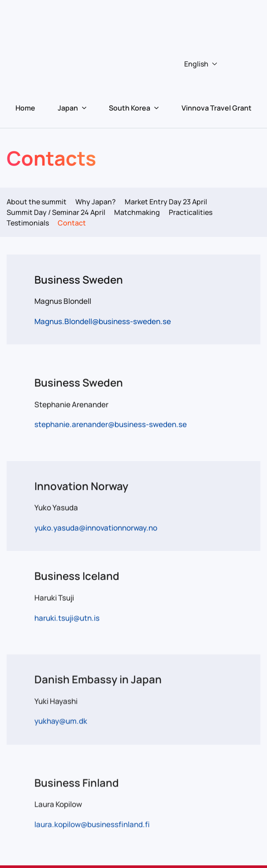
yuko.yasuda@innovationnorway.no (96, 527)
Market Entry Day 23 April (166, 202)
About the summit (37, 202)
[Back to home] (133, 20)
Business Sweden (79, 279)
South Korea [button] (134, 108)
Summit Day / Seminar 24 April (56, 212)
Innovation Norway (81, 485)
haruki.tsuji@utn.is (67, 617)
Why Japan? (96, 202)
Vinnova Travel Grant (217, 108)
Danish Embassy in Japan (98, 678)
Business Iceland (77, 575)
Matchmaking (137, 212)
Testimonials (28, 223)
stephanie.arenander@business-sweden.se (111, 424)
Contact (72, 223)
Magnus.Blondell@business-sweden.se (103, 321)
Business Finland (77, 781)
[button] (134, 64)
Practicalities (191, 212)
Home (25, 108)
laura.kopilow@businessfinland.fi (92, 823)
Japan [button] (72, 108)
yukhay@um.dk (61, 720)
